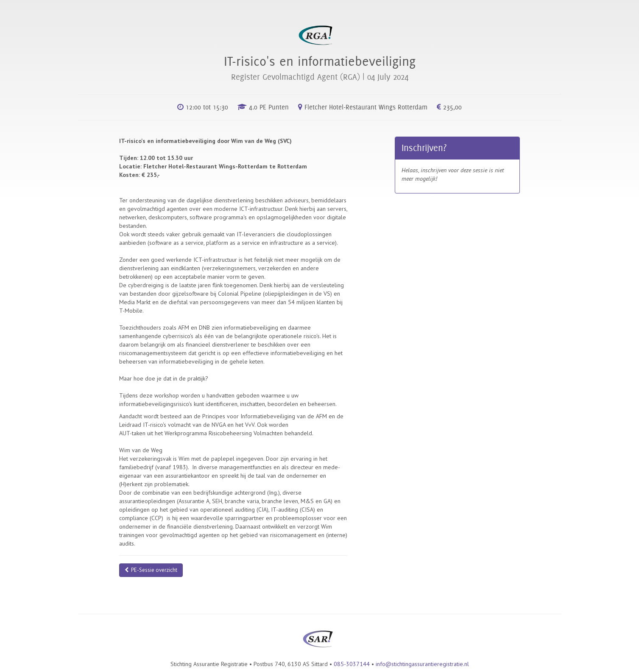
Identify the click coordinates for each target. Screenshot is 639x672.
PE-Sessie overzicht (151, 570)
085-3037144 (352, 664)
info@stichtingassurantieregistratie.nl (422, 664)
